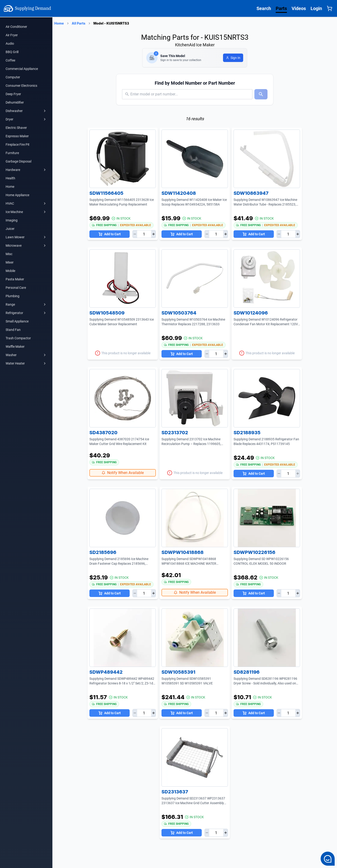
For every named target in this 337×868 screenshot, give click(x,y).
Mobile (10, 271)
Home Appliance (17, 195)
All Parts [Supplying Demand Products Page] (79, 23)
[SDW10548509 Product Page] (123, 278)
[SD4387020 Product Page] (123, 398)
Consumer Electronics (21, 86)
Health (10, 178)
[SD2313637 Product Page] (195, 757)
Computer (13, 77)
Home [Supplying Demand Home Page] (59, 23)
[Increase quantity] (153, 234)
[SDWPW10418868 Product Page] (195, 518)
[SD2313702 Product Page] (195, 398)
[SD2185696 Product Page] (123, 518)
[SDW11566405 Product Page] (123, 159)
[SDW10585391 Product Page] (195, 638)
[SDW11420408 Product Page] (195, 159)
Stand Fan (13, 330)
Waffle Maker (15, 347)
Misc (9, 254)
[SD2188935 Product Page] (267, 398)
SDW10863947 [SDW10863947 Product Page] (251, 193)
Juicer (10, 229)
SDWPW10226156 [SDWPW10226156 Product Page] (255, 552)
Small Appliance (17, 321)
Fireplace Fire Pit (18, 145)
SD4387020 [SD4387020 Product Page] (103, 433)
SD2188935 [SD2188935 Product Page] (247, 433)
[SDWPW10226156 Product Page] (267, 518)
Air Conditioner (16, 27)
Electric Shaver (16, 128)
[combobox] (131, 94)
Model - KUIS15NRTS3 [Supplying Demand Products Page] (111, 23)
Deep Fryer (13, 94)
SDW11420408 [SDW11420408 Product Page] (179, 193)
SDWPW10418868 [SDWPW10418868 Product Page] (183, 552)
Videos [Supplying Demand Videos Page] (299, 8)
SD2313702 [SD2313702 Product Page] (175, 433)
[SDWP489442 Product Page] (123, 638)
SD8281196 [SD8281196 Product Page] (247, 672)
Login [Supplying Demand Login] (316, 8)
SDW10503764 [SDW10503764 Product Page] (179, 313)
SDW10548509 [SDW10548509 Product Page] (107, 313)
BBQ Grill (12, 52)
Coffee (10, 60)
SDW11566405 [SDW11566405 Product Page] (106, 193)
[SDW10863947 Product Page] (267, 159)
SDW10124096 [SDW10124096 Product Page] (251, 313)
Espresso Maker (17, 136)
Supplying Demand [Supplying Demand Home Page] (27, 8)
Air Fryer (12, 35)
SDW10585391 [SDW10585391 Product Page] (178, 672)
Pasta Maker (15, 279)
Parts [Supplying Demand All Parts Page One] (281, 8)
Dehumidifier (15, 102)
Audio (10, 43)
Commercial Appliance (22, 69)
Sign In (233, 58)
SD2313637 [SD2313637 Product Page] (175, 792)
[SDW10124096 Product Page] (267, 278)
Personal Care (16, 288)
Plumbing (13, 296)
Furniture (12, 153)
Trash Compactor (18, 338)
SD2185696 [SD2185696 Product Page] (103, 552)
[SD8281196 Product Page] (267, 638)
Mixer (10, 262)
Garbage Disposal (18, 161)
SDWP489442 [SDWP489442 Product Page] (106, 672)
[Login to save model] (233, 58)
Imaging (12, 220)
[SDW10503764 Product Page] (195, 278)
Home (10, 187)
